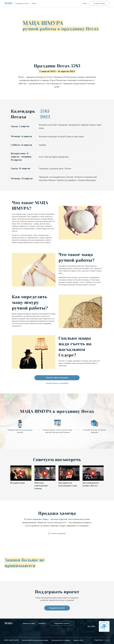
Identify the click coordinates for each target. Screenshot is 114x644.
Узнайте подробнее (57, 533)
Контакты (42, 623)
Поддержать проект (57, 608)
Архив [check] (34, 3)
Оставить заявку (99, 3)
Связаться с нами (29, 623)
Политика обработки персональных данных (35, 640)
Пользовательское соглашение (61, 640)
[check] (9, 3)
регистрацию (27, 430)
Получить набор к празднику (57, 378)
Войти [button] (85, 3)
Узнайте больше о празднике (57, 383)
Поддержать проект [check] (22, 3)
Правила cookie (78, 640)
